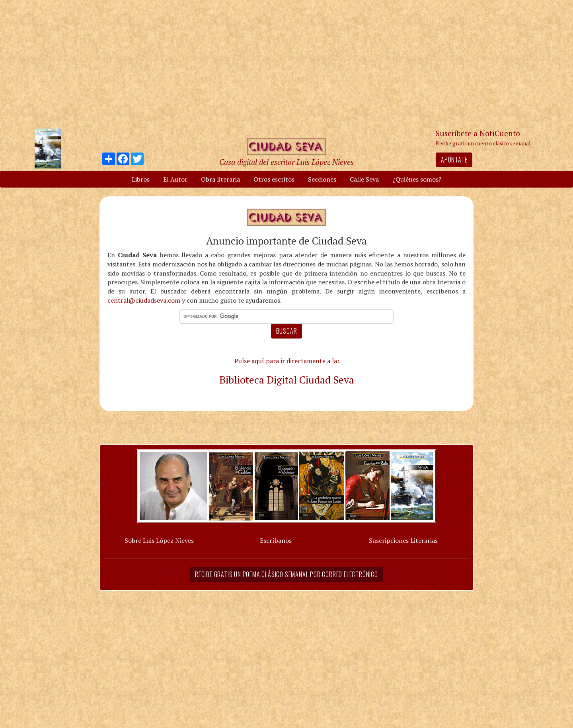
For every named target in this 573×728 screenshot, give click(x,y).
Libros (141, 179)
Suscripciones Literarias (403, 540)
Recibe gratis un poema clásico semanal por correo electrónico (286, 574)
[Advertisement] (286, 64)
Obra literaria (220, 179)
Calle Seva (364, 179)
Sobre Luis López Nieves (159, 540)
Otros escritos (274, 179)
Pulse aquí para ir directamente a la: (287, 361)
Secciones (322, 179)
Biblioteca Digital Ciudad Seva (287, 380)
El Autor (175, 179)
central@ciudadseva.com (144, 300)
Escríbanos (276, 540)
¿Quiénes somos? (417, 179)
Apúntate (454, 160)
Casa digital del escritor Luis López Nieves (286, 162)
